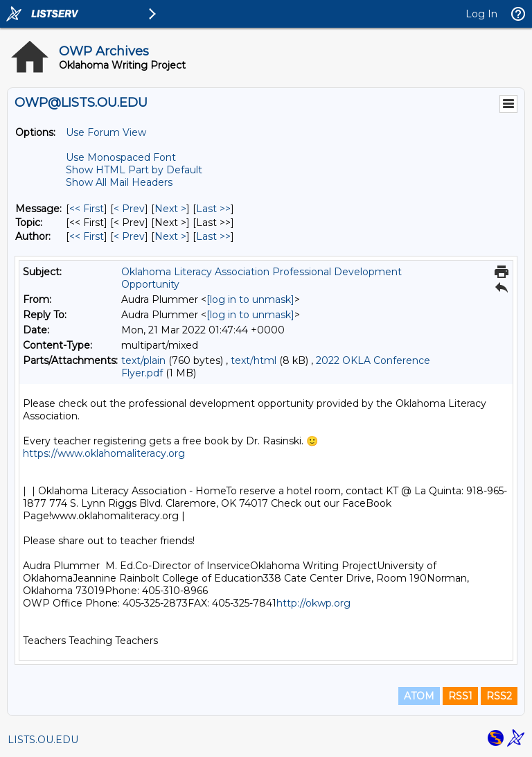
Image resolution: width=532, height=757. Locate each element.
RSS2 (499, 696)
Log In (481, 14)
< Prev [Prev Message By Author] (129, 236)
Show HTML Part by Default (134, 170)
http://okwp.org (315, 603)
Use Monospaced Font (121, 157)
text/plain (143, 360)
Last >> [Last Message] (213, 209)
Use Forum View (106, 132)
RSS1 (460, 696)
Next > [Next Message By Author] (170, 236)
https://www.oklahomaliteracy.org (104, 453)
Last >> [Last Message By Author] (213, 236)
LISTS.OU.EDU (43, 740)
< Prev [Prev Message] (129, 209)
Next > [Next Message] (170, 209)
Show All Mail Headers (119, 182)
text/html (254, 360)
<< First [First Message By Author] (87, 236)
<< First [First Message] (87, 209)
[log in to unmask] (250, 299)
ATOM (419, 696)
